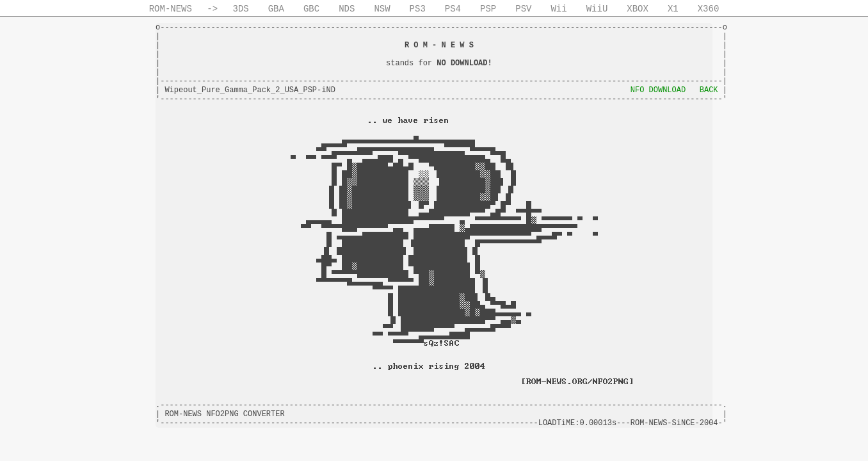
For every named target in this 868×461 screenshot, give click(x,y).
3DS (241, 9)
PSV (523, 9)
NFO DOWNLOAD (658, 90)
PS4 (453, 9)
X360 (709, 9)
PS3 (418, 9)
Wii (559, 9)
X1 (673, 9)
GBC (311, 9)
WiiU (597, 9)
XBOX (638, 9)
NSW (382, 9)
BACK (709, 90)
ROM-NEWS (171, 9)
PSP (488, 9)
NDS (347, 9)
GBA (276, 9)
